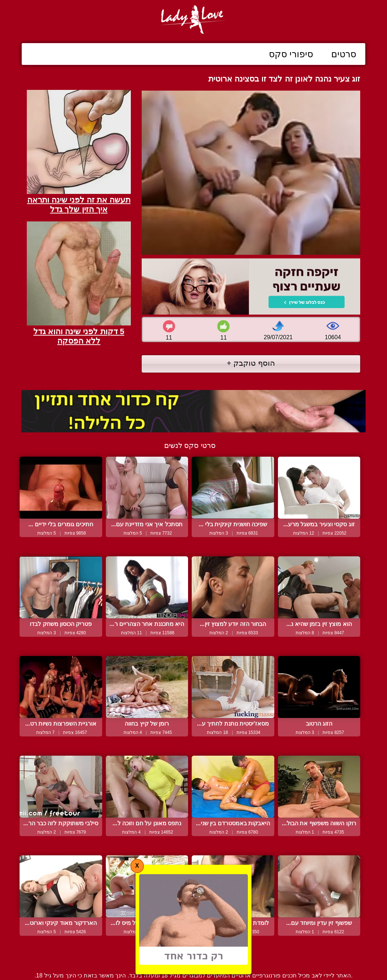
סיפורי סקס (291, 54)
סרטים (344, 54)
